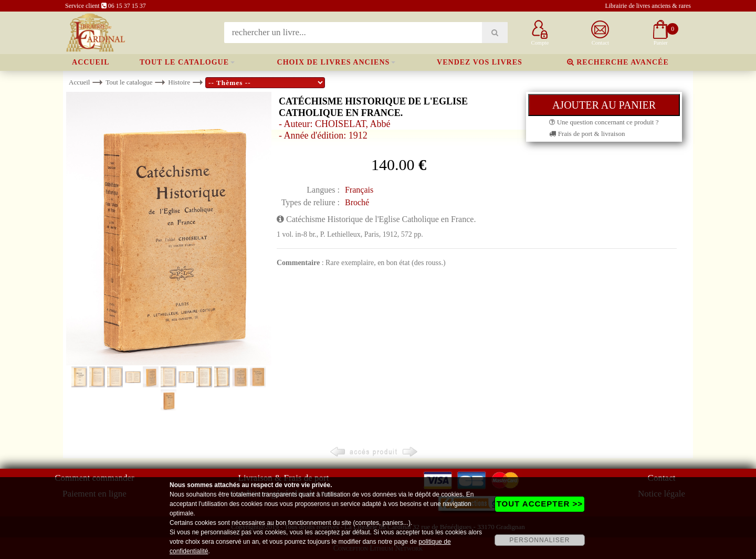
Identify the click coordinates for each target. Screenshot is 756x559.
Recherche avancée (618, 62)
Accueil (91, 62)
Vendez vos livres (480, 62)
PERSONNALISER (539, 540)
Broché (357, 202)
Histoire (179, 82)
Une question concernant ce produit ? (604, 122)
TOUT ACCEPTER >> (540, 504)
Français (359, 190)
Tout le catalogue (184, 62)
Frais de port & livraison (587, 134)
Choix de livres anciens (334, 62)
